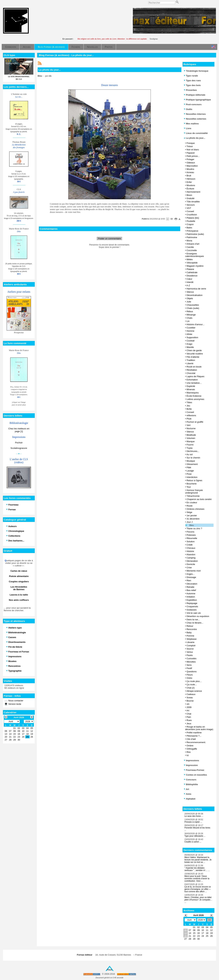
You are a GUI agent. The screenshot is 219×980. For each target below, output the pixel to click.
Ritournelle (192, 538)
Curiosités (191, 658)
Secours (191, 205)
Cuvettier (191, 328)
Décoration (192, 584)
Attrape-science (194, 691)
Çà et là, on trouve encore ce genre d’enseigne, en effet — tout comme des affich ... (198, 889)
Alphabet (190, 799)
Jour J (189, 522)
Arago (189, 344)
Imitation (191, 597)
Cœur (189, 279)
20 (185, 936)
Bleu (192, 525)
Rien (189, 580)
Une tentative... (194, 383)
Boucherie (192, 484)
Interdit (190, 282)
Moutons (191, 185)
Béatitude (191, 435)
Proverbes (190, 90)
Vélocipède (192, 263)
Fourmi (190, 445)
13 (185, 933)
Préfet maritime (194, 733)
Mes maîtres (191, 124)
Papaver (191, 153)
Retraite (190, 587)
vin (188, 704)
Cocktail (190, 341)
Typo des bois (192, 85)
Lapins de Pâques (195, 376)
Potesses (191, 535)
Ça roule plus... (194, 681)
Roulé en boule (194, 367)
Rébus (190, 311)
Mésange (191, 315)
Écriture (190, 189)
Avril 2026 (199, 915)
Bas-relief (191, 590)
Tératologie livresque (196, 71)
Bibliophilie (191, 784)
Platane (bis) (193, 218)
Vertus (190, 652)
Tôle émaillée (193, 202)
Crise (189, 567)
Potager (190, 159)
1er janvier (192, 515)
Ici (188, 755)
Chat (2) (191, 688)
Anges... (190, 574)
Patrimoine (192, 237)
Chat (189, 714)
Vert (188, 425)
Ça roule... (192, 684)
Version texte (14, 704)
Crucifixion (192, 215)
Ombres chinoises (195, 509)
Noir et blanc (193, 150)
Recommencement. (196, 742)
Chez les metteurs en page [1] (19, 430)
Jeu (188, 406)
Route (189, 506)
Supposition (192, 337)
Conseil (190, 211)
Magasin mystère (195, 266)
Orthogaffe (192, 749)
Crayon (190, 224)
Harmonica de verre (196, 289)
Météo (190, 259)
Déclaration (192, 561)
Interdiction (192, 477)
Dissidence (192, 276)
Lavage (190, 471)
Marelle (190, 347)
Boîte (189, 409)
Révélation (192, 370)
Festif (189, 668)
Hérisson (191, 179)
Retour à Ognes (194, 480)
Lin (188, 321)
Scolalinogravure (19, 448)
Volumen (191, 438)
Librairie (190, 642)
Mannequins (193, 393)
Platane (190, 269)
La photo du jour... (194, 138)
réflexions (191, 415)
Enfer (189, 182)
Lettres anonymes (195, 399)
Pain (189, 717)
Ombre (190, 746)
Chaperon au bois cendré (199, 499)
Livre (188, 128)
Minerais (191, 389)
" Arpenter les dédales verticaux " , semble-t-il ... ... (197, 869)
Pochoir (19, 443)
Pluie (189, 419)
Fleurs (190, 675)
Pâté (189, 467)
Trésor (190, 146)
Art (188, 710)
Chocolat (191, 373)
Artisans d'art (193, 244)
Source (190, 649)
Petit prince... (193, 156)
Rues (189, 720)
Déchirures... (193, 451)
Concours (190, 780)
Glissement (192, 464)
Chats (189, 318)
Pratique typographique (197, 100)
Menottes (191, 662)
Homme (190, 331)
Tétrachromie (193, 496)
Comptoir (191, 645)
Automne (191, 593)
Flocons (190, 532)
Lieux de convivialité (196, 133)
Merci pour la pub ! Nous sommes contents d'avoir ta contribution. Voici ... (197, 879)
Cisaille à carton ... (193, 842)
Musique (191, 461)
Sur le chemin (193, 458)
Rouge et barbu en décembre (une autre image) (199, 728)
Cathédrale (192, 272)
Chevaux (191, 548)
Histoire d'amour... (195, 324)
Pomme (190, 636)
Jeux (189, 723)
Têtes (189, 402)
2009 (189, 707)
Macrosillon (192, 166)
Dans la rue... (193, 619)
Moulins (190, 169)
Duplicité (191, 386)
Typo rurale (191, 76)
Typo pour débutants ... (195, 836)
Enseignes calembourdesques (195, 255)
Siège (189, 512)
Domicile (191, 564)
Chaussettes (193, 305)
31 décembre (193, 519)
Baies (189, 228)
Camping (191, 558)
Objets (190, 298)
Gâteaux (191, 163)
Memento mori (194, 571)
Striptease (192, 639)
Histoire (190, 551)
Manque (191, 441)
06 (185, 930)
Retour (190, 626)
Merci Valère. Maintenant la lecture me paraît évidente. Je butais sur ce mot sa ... (198, 860)
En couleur (192, 502)
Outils (188, 109)
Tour (189, 487)
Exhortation (192, 380)
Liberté (190, 363)
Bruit (189, 176)
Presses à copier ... (193, 822)
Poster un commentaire (109, 239)
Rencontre (192, 629)
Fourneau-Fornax (194, 770)
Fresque (191, 143)
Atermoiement (193, 192)
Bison (189, 195)
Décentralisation (194, 295)
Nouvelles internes (195, 114)
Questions (192, 671)
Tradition (191, 360)
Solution (191, 541)
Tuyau (190, 448)
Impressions (191, 760)
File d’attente (193, 357)
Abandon (191, 554)
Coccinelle (192, 250)
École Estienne (194, 396)
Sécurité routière (195, 354)
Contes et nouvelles (195, 775)
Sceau (190, 697)
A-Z (188, 285)
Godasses (192, 610)
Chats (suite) (193, 308)
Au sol (189, 454)
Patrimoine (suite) (195, 234)
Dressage (191, 577)
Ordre (189, 678)
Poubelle (191, 221)
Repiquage (192, 603)
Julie (189, 302)
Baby (189, 632)
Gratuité (190, 198)
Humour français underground (194, 491)
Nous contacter (15, 701)
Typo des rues (192, 80)
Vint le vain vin (194, 613)
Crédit (189, 545)
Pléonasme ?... (194, 736)
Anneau (190, 172)
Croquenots (192, 606)
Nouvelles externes (195, 119)
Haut (110, 970)
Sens (189, 665)
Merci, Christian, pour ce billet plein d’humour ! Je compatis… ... (198, 900)
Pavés (190, 655)
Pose (189, 474)
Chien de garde (194, 350)
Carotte (190, 247)
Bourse (190, 701)
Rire (189, 752)
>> (210, 920)
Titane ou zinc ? (194, 528)
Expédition (192, 600)
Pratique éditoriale (195, 95)
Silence (190, 292)
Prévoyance (192, 231)
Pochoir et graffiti (195, 422)
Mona (189, 241)
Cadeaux (191, 694)
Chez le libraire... (195, 623)
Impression (191, 765)
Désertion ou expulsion (198, 616)
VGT (189, 208)
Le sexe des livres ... (194, 816)
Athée (189, 334)
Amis (188, 794)
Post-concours (193, 104)
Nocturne (191, 428)
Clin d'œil (191, 739)
